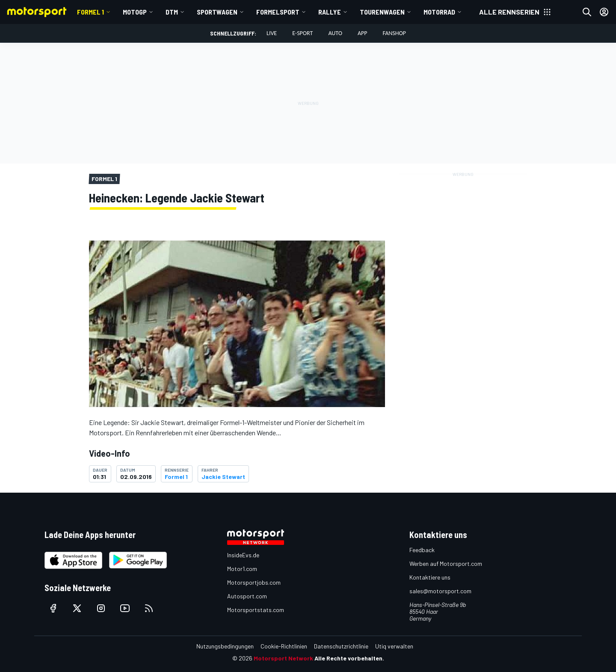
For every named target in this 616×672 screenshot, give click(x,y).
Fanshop (394, 33)
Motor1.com (242, 569)
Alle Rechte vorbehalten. (349, 658)
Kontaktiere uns (430, 577)
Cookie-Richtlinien (284, 646)
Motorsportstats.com (256, 610)
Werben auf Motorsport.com (446, 563)
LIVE (272, 33)
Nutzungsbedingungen (225, 646)
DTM (172, 12)
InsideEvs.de (243, 555)
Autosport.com (247, 596)
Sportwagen (217, 12)
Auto (335, 33)
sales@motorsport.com (440, 591)
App (363, 33)
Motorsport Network (283, 658)
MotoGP (135, 12)
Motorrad (439, 12)
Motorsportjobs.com (254, 582)
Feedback (422, 550)
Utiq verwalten (394, 646)
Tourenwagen (382, 12)
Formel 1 (90, 12)
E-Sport (302, 33)
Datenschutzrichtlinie (341, 646)
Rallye (330, 12)
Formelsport (278, 12)
